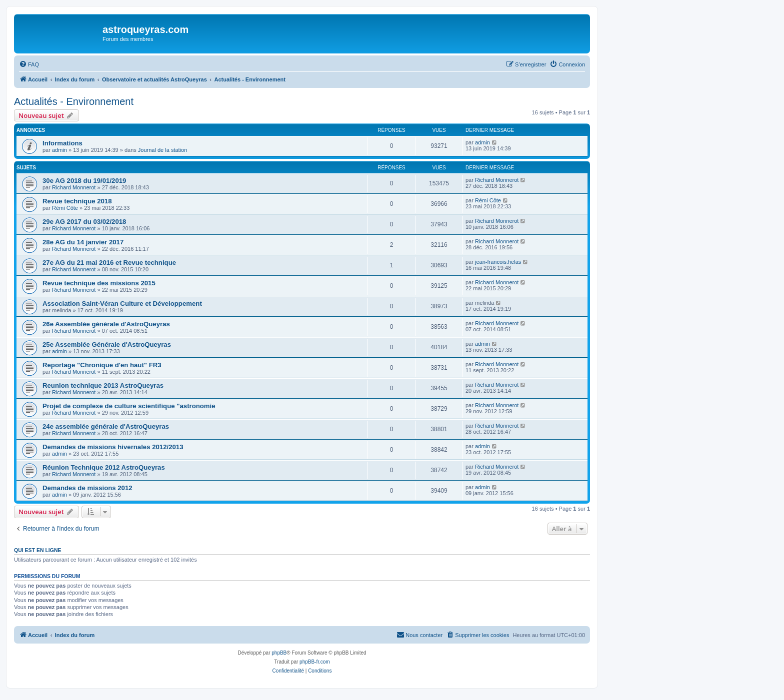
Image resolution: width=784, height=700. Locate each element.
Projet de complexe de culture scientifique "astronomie (129, 406)
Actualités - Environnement (74, 101)
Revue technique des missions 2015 (99, 283)
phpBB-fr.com (315, 662)
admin (59, 150)
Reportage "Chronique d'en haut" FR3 (102, 365)
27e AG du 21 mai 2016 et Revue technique (109, 263)
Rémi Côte (65, 208)
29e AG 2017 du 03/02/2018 (84, 222)
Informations (62, 143)
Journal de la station (162, 150)
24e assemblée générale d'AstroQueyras (106, 426)
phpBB (279, 653)
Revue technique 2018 (77, 201)
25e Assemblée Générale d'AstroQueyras (107, 345)
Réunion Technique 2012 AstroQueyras (104, 467)
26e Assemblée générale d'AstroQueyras (106, 324)
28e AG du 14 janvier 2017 (83, 242)
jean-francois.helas (498, 262)
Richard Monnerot (74, 187)
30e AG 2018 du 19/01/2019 (84, 181)
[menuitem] (29, 64)
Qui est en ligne (38, 550)
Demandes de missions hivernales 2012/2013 (113, 447)
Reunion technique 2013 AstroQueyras (103, 385)
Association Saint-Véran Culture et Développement (122, 304)
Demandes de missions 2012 (87, 488)
